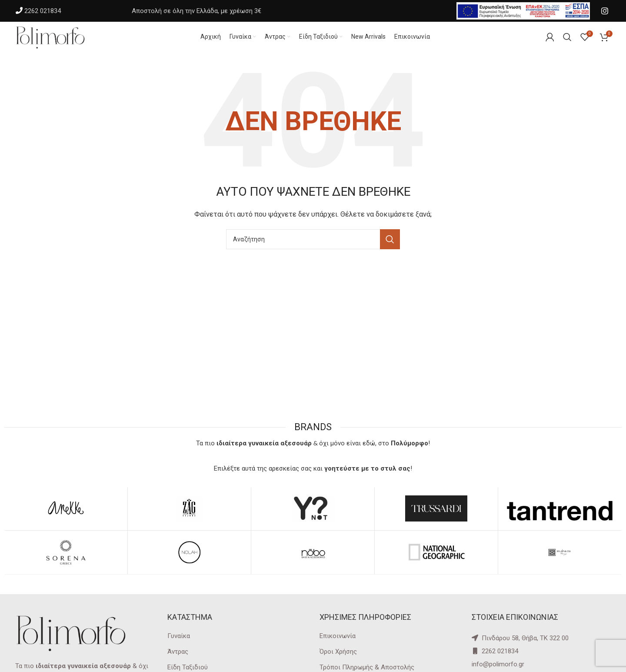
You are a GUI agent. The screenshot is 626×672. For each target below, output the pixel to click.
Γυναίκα (179, 645)
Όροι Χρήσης (338, 660)
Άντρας (178, 660)
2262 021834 (43, 11)
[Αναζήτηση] (313, 248)
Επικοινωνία (338, 645)
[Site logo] (59, 41)
